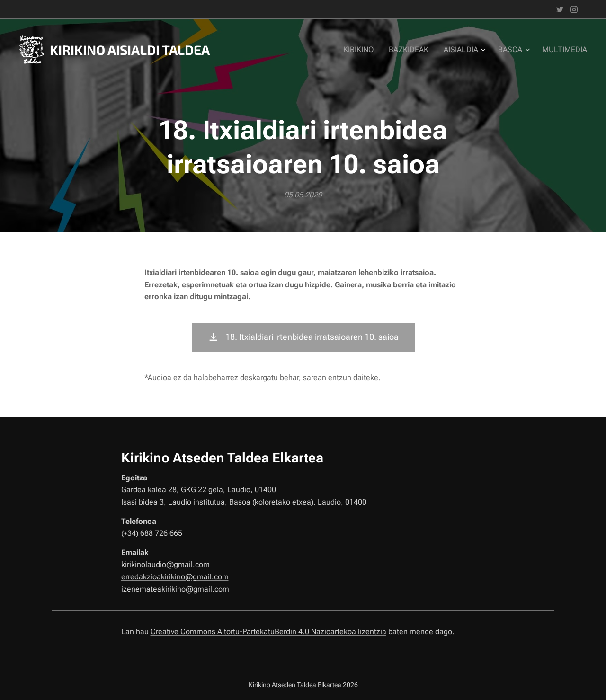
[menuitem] (368, 50)
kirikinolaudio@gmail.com (165, 564)
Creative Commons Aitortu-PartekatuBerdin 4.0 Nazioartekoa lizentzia (268, 632)
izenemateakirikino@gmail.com (175, 589)
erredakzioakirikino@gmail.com (175, 577)
